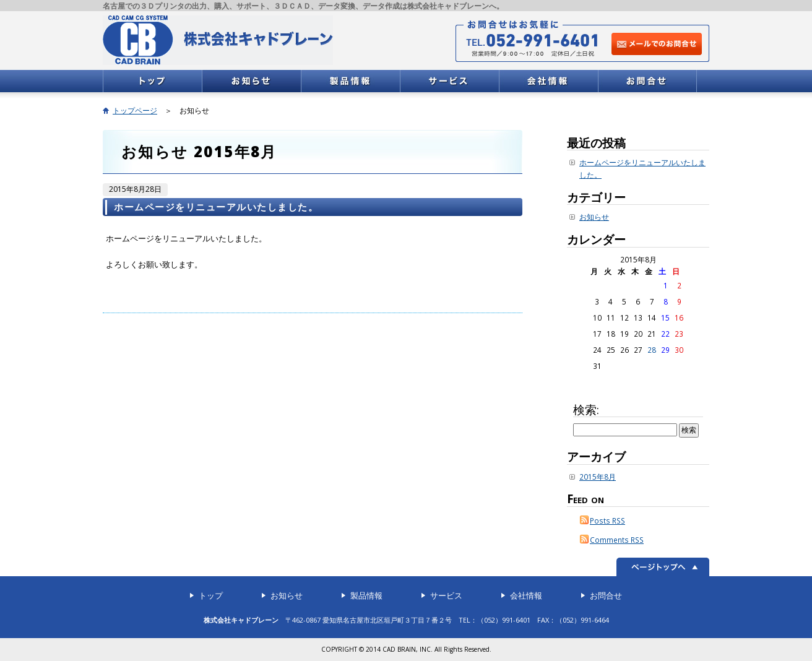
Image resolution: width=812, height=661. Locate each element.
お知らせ (251, 81)
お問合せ (647, 81)
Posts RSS (607, 521)
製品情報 (350, 81)
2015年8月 (598, 477)
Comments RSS (617, 540)
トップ (152, 81)
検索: (586, 409)
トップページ (135, 110)
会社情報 (548, 81)
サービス (449, 81)
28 (652, 350)
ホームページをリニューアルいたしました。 (216, 207)
